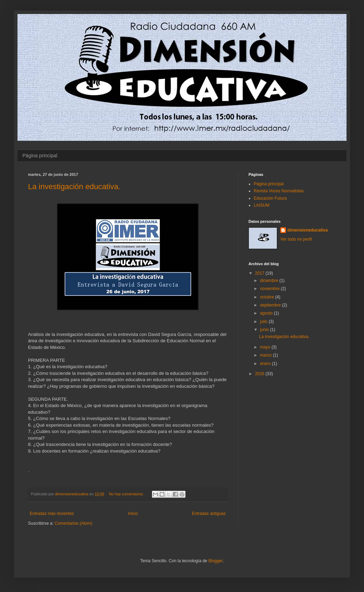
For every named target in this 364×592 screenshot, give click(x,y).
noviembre (270, 289)
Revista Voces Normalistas (279, 191)
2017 (260, 273)
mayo (266, 347)
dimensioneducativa (307, 230)
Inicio (133, 514)
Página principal (40, 156)
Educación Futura (270, 198)
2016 (260, 374)
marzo (267, 355)
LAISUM (262, 205)
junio (265, 330)
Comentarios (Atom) (73, 523)
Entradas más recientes (52, 514)
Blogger (215, 561)
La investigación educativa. (74, 187)
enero (266, 364)
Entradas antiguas (209, 514)
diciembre (270, 281)
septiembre (271, 305)
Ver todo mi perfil (296, 239)
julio (264, 322)
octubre (268, 297)
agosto (267, 313)
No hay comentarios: (127, 494)
